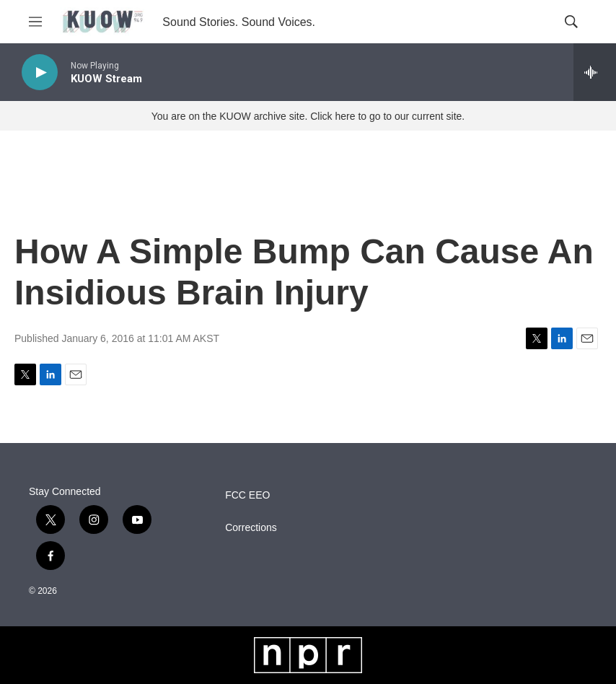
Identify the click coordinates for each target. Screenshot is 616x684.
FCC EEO (247, 495)
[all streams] (595, 72)
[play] (40, 73)
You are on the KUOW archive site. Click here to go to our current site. (308, 116)
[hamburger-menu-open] (35, 22)
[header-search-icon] (571, 22)
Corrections (251, 528)
